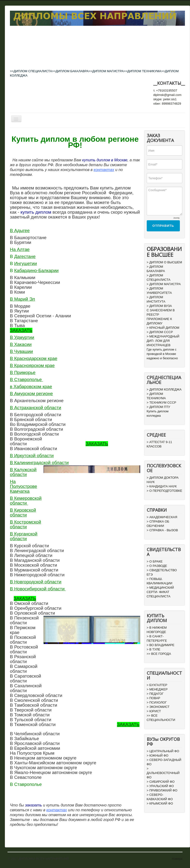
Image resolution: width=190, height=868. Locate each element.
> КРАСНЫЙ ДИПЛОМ (163, 328)
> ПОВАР (153, 698)
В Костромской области (26, 524)
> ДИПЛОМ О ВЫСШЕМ (164, 262)
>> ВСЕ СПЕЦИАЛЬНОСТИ (161, 718)
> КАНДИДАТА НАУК (162, 486)
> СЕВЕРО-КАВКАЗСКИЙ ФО (160, 797)
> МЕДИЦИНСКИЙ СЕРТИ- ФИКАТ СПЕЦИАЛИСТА (160, 592)
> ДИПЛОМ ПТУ (158, 407)
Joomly (176, 218)
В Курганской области (24, 536)
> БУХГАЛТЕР (157, 685)
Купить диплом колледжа (158, 413)
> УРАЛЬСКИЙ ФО (160, 786)
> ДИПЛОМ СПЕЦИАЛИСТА (159, 278)
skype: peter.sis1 (165, 99)
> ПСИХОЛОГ (157, 702)
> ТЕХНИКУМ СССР (161, 403)
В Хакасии (21, 344)
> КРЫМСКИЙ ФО (160, 803)
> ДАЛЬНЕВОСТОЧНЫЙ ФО (163, 773)
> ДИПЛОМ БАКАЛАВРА (156, 269)
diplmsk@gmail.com (167, 95)
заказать (33, 805)
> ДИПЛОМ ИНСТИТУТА (156, 299)
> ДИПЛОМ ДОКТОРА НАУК (163, 480)
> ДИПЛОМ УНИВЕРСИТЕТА (159, 291)
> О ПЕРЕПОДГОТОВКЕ (164, 491)
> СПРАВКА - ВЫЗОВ (162, 530)
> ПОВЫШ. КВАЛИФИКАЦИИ (160, 581)
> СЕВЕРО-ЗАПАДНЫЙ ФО (164, 762)
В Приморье (23, 372)
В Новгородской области (36, 582)
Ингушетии (26, 263)
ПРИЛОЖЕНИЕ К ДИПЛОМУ (159, 321)
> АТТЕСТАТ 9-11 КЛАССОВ (159, 444)
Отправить (163, 226)
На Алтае (20, 249)
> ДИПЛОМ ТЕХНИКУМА (156, 396)
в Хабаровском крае (31, 387)
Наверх (177, 859)
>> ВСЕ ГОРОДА (159, 654)
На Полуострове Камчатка (23, 486)
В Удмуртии (22, 337)
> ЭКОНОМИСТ (158, 707)
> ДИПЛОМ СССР (160, 332)
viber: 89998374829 (167, 104)
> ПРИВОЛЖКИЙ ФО (162, 790)
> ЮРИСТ (154, 711)
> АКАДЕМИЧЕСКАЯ (162, 517)
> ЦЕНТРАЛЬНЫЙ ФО (163, 751)
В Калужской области (23, 472)
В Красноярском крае (32, 365)
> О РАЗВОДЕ (157, 566)
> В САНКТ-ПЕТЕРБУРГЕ (157, 638)
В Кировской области (23, 512)
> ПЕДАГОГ (155, 694)
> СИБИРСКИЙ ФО (161, 782)
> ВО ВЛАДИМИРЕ (161, 645)
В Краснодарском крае (34, 358)
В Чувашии (21, 351)
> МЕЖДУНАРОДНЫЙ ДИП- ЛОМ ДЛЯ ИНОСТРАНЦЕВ (163, 341)
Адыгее (22, 231)
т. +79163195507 (165, 90)
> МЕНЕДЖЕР (157, 689)
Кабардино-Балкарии (37, 270)
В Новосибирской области (37, 589)
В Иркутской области (32, 456)
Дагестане (25, 256)
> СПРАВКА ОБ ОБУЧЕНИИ (158, 524)
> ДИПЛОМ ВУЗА (159, 306)
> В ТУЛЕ (153, 649)
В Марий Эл (22, 299)
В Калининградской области (39, 463)
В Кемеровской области (26, 501)
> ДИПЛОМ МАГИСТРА (164, 284)
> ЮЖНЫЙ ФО (158, 755)
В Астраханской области (36, 408)
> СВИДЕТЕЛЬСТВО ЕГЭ (162, 572)
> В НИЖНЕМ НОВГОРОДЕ (157, 630)
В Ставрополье (26, 379)
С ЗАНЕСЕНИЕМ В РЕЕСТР (161, 312)
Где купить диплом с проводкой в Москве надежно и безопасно (162, 354)
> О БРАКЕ (155, 561)
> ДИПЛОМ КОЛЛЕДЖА (164, 389)
